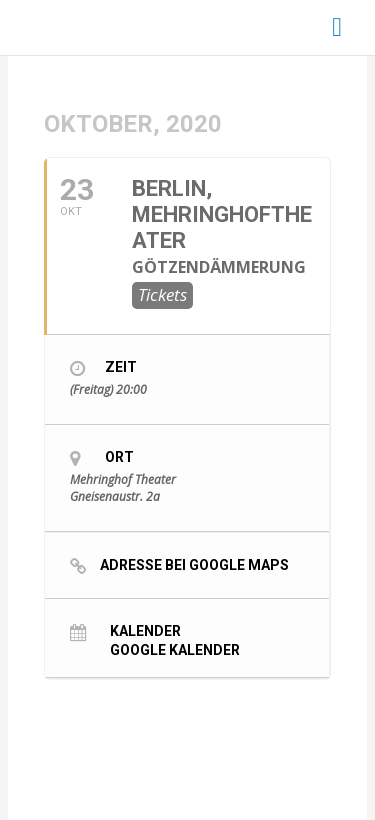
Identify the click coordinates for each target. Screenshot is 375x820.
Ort (119, 457)
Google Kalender (175, 649)
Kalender (145, 630)
